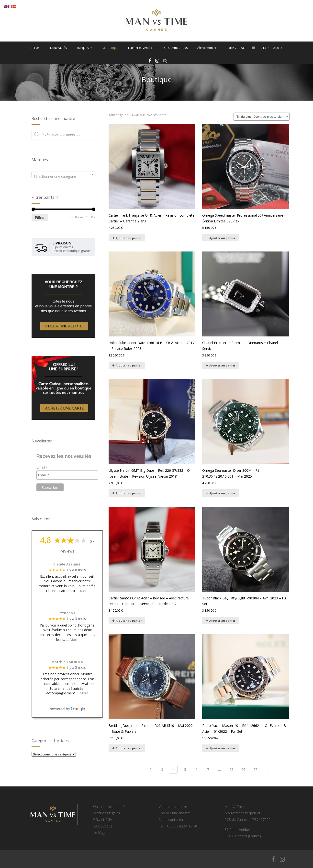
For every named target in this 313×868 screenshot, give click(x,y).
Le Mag (99, 832)
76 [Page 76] (243, 769)
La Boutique (103, 826)
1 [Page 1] (139, 769)
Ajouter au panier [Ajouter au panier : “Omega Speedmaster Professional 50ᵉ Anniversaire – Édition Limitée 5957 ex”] (222, 238)
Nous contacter (171, 820)
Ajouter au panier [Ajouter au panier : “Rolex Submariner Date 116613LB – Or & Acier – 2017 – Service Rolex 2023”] (129, 365)
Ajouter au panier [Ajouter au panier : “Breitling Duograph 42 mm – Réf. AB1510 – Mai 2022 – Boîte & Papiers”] (129, 748)
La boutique (110, 48)
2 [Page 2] (151, 769)
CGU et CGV (103, 820)
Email (42, 467)
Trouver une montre (175, 813)
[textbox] (63, 177)
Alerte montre (207, 48)
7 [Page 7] (208, 769)
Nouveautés (58, 48)
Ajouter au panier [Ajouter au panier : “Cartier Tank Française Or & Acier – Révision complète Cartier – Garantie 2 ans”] (129, 238)
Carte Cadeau (236, 48)
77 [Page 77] (255, 769)
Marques (84, 48)
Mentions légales (107, 813)
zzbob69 (67, 613)
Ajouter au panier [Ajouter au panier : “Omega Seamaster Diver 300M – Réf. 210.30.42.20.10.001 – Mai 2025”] (222, 493)
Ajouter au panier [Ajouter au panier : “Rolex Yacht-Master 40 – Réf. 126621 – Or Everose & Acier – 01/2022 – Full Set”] (222, 748)
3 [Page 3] (162, 769)
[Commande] (262, 117)
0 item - (272, 48)
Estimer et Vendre (140, 48)
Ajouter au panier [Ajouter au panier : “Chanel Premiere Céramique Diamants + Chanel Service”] (222, 365)
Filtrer (40, 218)
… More (82, 591)
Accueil (35, 48)
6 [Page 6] (197, 769)
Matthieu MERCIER (67, 662)
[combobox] (63, 175)
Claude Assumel (67, 564)
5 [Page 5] (185, 769)
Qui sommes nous (175, 48)
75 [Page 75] (231, 769)
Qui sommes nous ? (109, 807)
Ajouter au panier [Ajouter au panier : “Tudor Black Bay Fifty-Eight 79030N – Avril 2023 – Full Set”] (222, 621)
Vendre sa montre (173, 807)
